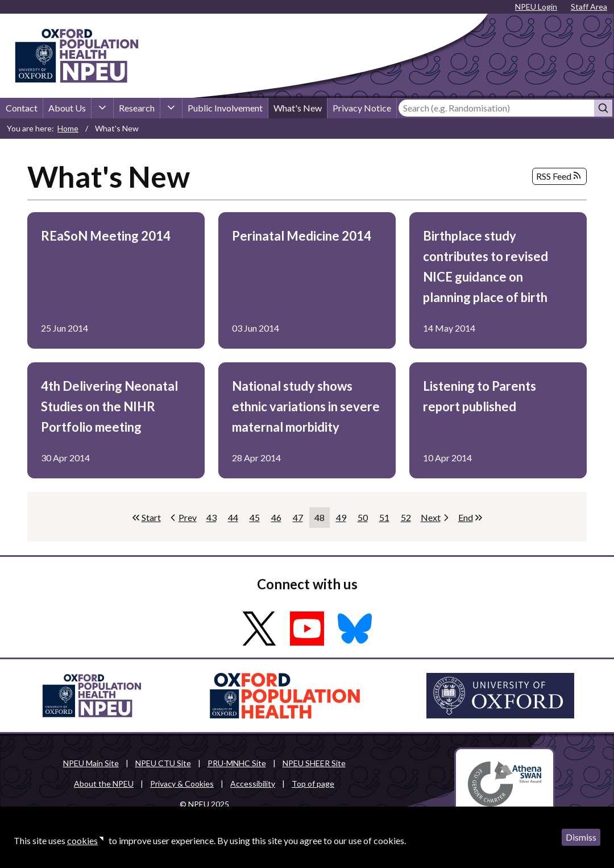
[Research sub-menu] (171, 108)
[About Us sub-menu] (102, 108)
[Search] (496, 108)
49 (344, 520)
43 (214, 520)
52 (408, 520)
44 (236, 520)
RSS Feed (559, 176)
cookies (82, 840)
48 (322, 520)
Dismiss (581, 837)
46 (279, 520)
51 (387, 520)
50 (365, 520)
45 (257, 520)
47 (300, 520)
